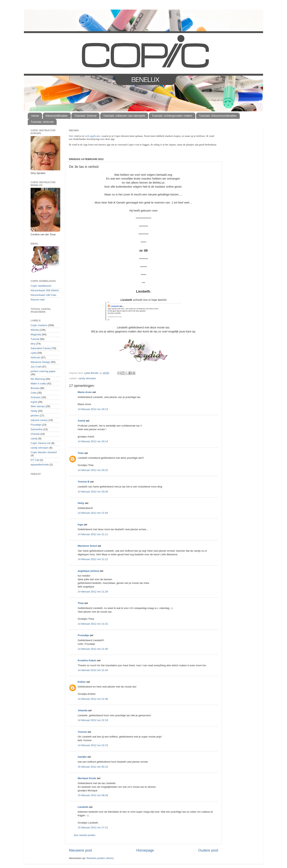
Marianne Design (40, 362)
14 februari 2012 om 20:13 (93, 409)
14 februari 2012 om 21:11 (93, 534)
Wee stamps (38, 406)
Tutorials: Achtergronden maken (172, 116)
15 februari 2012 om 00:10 (93, 767)
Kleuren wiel (38, 300)
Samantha (37, 429)
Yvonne (82, 732)
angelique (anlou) (88, 571)
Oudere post (208, 850)
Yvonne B (84, 482)
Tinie (81, 453)
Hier (71, 136)
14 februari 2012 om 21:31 (93, 624)
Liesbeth (83, 807)
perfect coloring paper (43, 371)
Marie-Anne (85, 392)
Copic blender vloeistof (44, 452)
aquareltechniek (40, 465)
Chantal (35, 434)
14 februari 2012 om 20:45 (93, 492)
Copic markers (39, 325)
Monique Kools (87, 778)
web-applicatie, (93, 136)
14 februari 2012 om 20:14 (93, 441)
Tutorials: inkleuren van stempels (124, 116)
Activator (36, 397)
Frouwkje (83, 635)
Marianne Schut (87, 546)
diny (33, 344)
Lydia (34, 353)
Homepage (145, 850)
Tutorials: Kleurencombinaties (218, 116)
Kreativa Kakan (87, 660)
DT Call (35, 460)
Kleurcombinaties (57, 116)
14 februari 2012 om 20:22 (93, 470)
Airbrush (35, 357)
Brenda (35, 388)
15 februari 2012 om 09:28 (93, 795)
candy (34, 439)
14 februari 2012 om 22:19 (93, 720)
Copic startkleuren (41, 286)
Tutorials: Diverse (85, 116)
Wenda (35, 330)
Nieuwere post (80, 850)
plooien (35, 416)
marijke (82, 757)
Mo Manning (38, 379)
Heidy (34, 411)
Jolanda (83, 710)
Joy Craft (36, 367)
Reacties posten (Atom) (100, 858)
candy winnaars (87, 378)
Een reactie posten (85, 835)
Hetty (81, 503)
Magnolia (36, 334)
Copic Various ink (41, 443)
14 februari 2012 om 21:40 (93, 649)
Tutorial (35, 339)
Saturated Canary (41, 348)
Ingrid (34, 402)
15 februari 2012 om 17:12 (93, 827)
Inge (80, 525)
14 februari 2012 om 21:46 (93, 699)
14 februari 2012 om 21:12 (93, 559)
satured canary (39, 420)
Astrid (81, 421)
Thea (81, 603)
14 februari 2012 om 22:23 (93, 745)
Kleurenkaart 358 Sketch (45, 290)
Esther (82, 682)
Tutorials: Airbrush (42, 122)
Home (35, 116)
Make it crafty (38, 384)
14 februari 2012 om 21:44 (93, 670)
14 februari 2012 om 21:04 (93, 513)
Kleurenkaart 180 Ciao (43, 295)
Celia (34, 393)
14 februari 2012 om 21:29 (93, 592)
